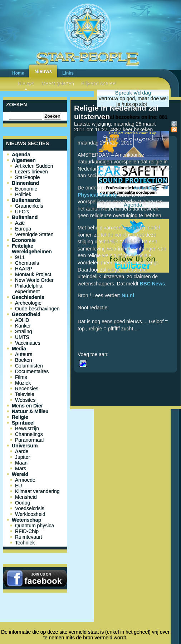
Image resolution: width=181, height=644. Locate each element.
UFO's (22, 212)
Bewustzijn (27, 429)
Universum (25, 446)
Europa (23, 229)
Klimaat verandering (37, 491)
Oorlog (23, 503)
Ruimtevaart (28, 537)
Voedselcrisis (30, 508)
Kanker (23, 326)
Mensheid (26, 497)
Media (19, 349)
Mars (21, 468)
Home (18, 73)
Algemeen (24, 160)
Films (21, 377)
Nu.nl (128, 295)
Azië (20, 223)
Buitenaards (26, 200)
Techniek (25, 543)
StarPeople (27, 177)
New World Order (34, 280)
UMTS (22, 337)
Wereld (20, 474)
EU (18, 486)
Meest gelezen (58, 83)
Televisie (25, 394)
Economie (26, 189)
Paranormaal (29, 440)
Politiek (23, 194)
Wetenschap (26, 520)
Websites (25, 400)
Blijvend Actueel (99, 83)
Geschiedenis (28, 297)
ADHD (22, 320)
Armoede (25, 480)
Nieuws (43, 71)
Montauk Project (33, 274)
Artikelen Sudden (34, 166)
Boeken (23, 360)
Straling (23, 331)
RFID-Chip (27, 531)
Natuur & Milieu (30, 411)
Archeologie (28, 303)
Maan (21, 463)
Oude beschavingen (37, 309)
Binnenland (25, 183)
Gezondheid (26, 314)
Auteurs (24, 354)
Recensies (27, 389)
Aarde (22, 451)
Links (68, 73)
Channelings (29, 434)
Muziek (23, 383)
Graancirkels (29, 206)
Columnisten (29, 366)
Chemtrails (27, 263)
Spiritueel (23, 423)
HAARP (24, 269)
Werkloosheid (30, 514)
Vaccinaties (28, 343)
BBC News (153, 284)
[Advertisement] (126, 470)
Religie (20, 417)
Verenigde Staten (34, 234)
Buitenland (25, 217)
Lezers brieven (31, 172)
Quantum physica (35, 526)
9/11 (20, 257)
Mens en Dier (27, 406)
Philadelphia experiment (29, 289)
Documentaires (32, 371)
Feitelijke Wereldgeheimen (32, 249)
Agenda (21, 154)
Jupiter (23, 457)
